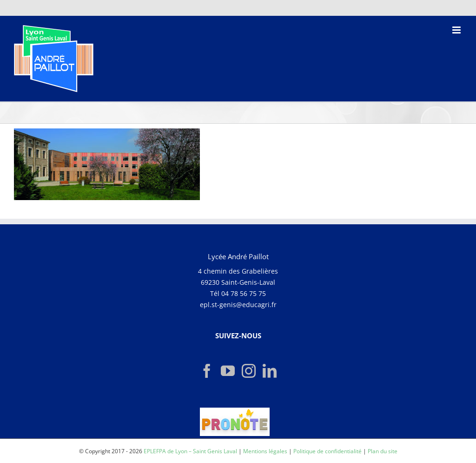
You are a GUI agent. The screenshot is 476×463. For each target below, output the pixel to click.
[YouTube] (228, 371)
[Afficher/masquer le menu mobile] (457, 30)
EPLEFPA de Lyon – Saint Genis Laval (190, 451)
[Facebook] (207, 371)
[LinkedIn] (270, 371)
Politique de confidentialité (327, 451)
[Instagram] (249, 371)
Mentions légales (265, 451)
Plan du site (383, 451)
